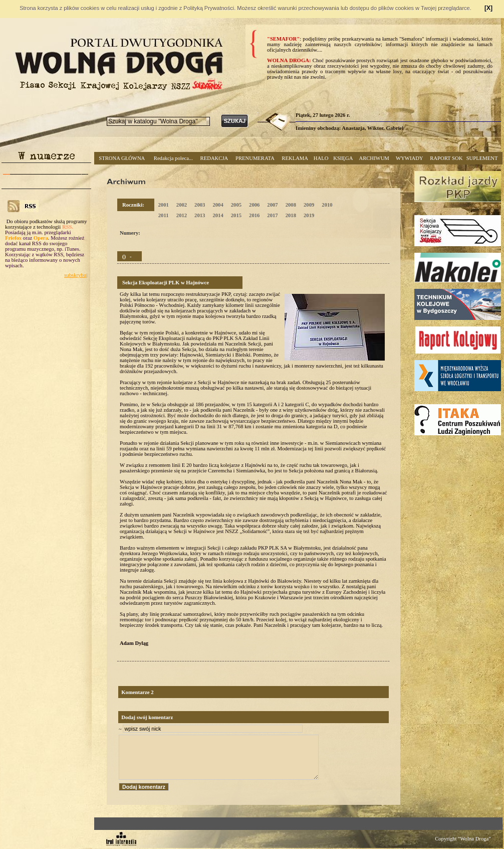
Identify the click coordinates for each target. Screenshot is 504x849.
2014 (218, 215)
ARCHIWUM (374, 158)
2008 (291, 205)
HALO (321, 158)
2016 (254, 215)
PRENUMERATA (255, 158)
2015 (236, 215)
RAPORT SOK (446, 158)
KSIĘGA (343, 158)
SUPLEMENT (482, 158)
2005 (236, 205)
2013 (200, 215)
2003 (200, 205)
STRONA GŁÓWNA (122, 158)
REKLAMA (295, 158)
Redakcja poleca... (173, 158)
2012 (182, 215)
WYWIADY (409, 158)
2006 (254, 205)
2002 (182, 205)
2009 (309, 205)
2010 (327, 205)
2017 (272, 215)
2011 (164, 215)
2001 (163, 205)
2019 (309, 215)
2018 (291, 215)
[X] (488, 8)
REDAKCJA (214, 158)
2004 (218, 205)
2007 (272, 205)
